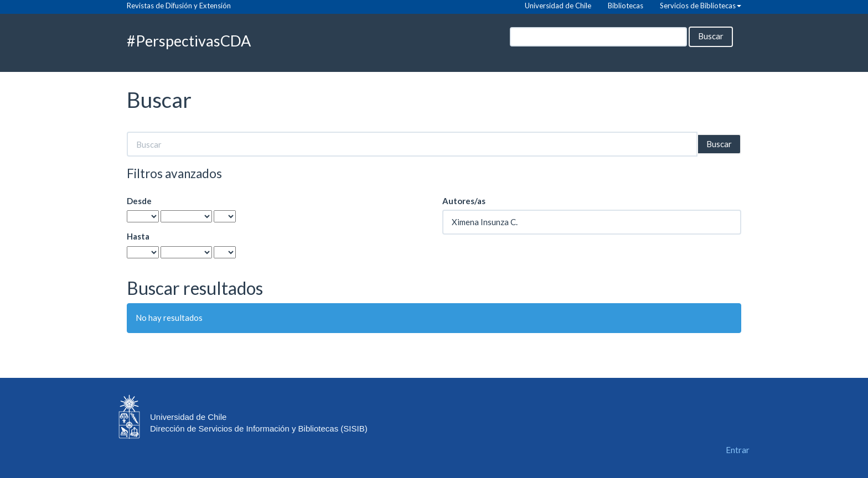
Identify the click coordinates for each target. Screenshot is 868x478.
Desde (139, 201)
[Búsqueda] (598, 37)
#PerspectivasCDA (189, 41)
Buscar (711, 36)
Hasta (138, 236)
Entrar (738, 450)
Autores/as (464, 201)
